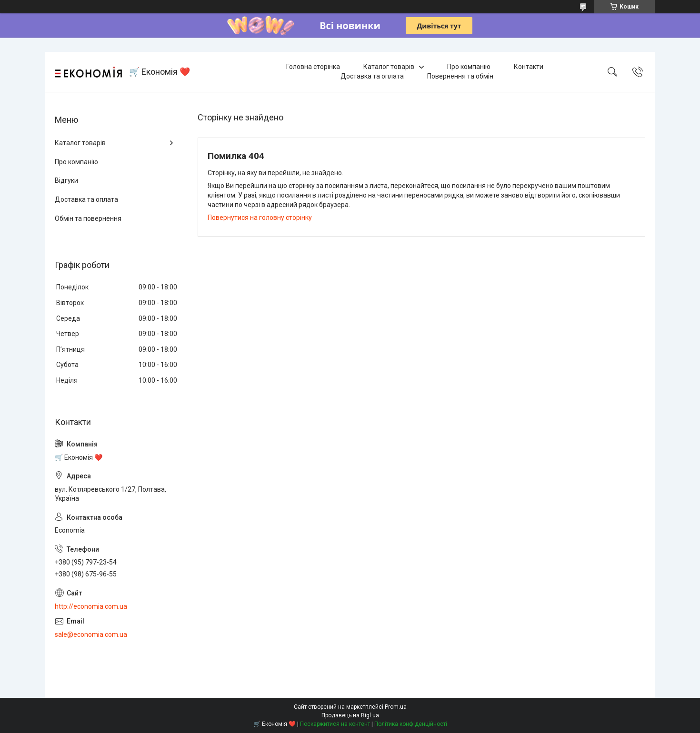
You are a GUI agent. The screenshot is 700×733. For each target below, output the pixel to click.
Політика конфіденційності (411, 724)
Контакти (529, 67)
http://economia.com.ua (91, 606)
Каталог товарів (389, 67)
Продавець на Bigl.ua (350, 715)
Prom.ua (396, 707)
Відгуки (66, 180)
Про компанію (469, 67)
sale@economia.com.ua (91, 634)
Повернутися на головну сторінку (260, 218)
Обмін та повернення (88, 218)
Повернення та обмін (460, 76)
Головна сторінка (313, 67)
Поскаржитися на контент (335, 724)
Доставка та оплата (372, 76)
